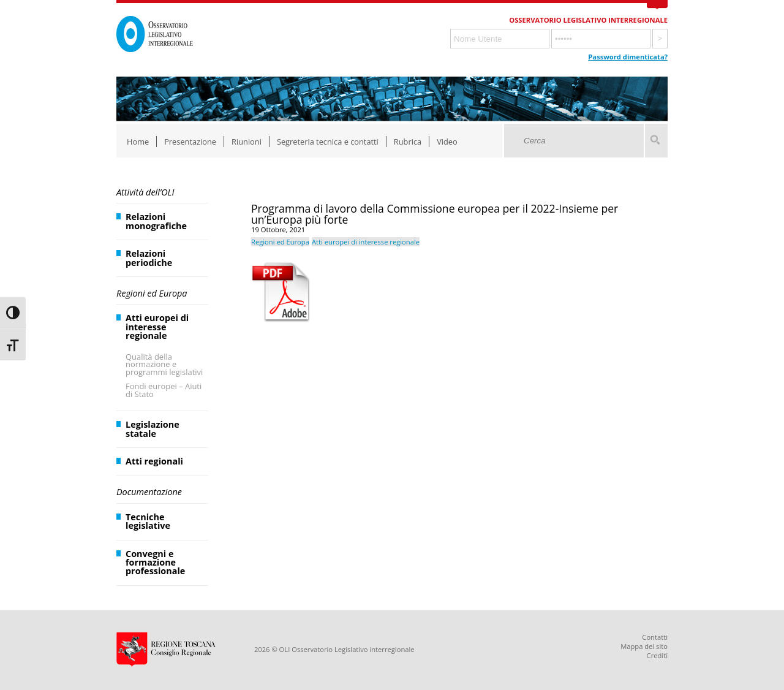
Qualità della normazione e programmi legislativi (164, 365)
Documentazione (149, 492)
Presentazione (190, 142)
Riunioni (247, 142)
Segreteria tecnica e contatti (328, 142)
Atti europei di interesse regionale (157, 327)
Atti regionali (154, 461)
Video (447, 142)
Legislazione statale (153, 429)
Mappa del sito (644, 646)
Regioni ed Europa (152, 293)
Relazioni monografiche (156, 221)
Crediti (657, 655)
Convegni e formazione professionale (155, 563)
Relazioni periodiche (149, 258)
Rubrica (408, 142)
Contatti (655, 637)
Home (138, 142)
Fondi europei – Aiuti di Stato (164, 390)
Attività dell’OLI (145, 192)
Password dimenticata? (628, 57)
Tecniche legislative (148, 521)
